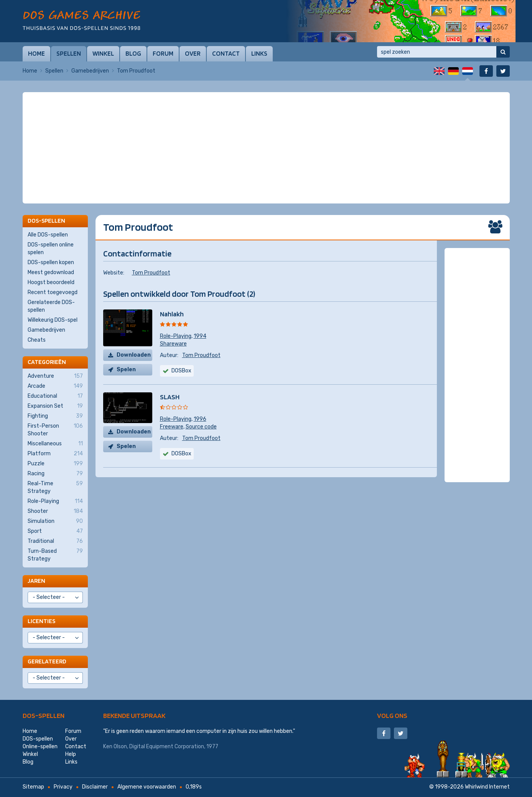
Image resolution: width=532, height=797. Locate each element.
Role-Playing (176, 336)
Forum (163, 53)
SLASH (170, 397)
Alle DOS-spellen (48, 235)
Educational (55, 396)
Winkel (103, 53)
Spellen (69, 53)
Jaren (36, 581)
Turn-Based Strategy (55, 555)
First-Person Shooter (55, 430)
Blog (133, 53)
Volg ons (392, 715)
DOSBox (181, 371)
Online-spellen (40, 747)
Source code (201, 427)
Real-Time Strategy (55, 487)
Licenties (41, 621)
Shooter (55, 511)
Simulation (55, 521)
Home (36, 53)
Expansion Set (55, 406)
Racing (55, 474)
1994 (200, 336)
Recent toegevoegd (53, 292)
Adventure (55, 376)
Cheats (37, 340)
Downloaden (134, 355)
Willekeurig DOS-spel (53, 320)
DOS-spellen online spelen (51, 249)
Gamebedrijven (90, 71)
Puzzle (55, 464)
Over (193, 53)
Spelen (126, 370)
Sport (55, 531)
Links (259, 53)
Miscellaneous (55, 444)
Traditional (55, 541)
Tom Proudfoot (151, 273)
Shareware (173, 344)
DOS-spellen (44, 715)
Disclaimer (95, 787)
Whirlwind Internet (487, 787)
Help (71, 754)
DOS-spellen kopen (51, 262)
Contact (226, 53)
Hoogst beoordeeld (51, 282)
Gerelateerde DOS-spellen (51, 306)
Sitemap (33, 787)
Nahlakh (172, 314)
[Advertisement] (266, 111)
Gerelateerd (47, 661)
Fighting (55, 416)
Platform (55, 454)
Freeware (172, 427)
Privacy (63, 787)
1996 (200, 419)
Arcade (55, 386)
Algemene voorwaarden (147, 787)
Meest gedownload (51, 272)
